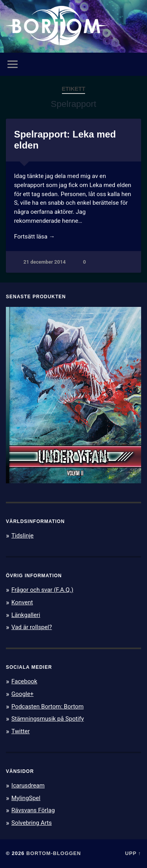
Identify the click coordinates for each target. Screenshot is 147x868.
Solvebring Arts (32, 823)
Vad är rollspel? (32, 627)
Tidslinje (23, 536)
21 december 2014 (45, 262)
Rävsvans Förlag (33, 810)
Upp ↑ (133, 853)
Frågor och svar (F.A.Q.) (42, 590)
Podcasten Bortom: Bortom (47, 707)
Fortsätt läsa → (34, 237)
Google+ (23, 694)
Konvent (22, 602)
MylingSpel (26, 798)
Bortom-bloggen (54, 853)
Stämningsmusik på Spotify (48, 719)
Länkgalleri (26, 615)
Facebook (24, 681)
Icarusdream (28, 785)
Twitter (21, 731)
